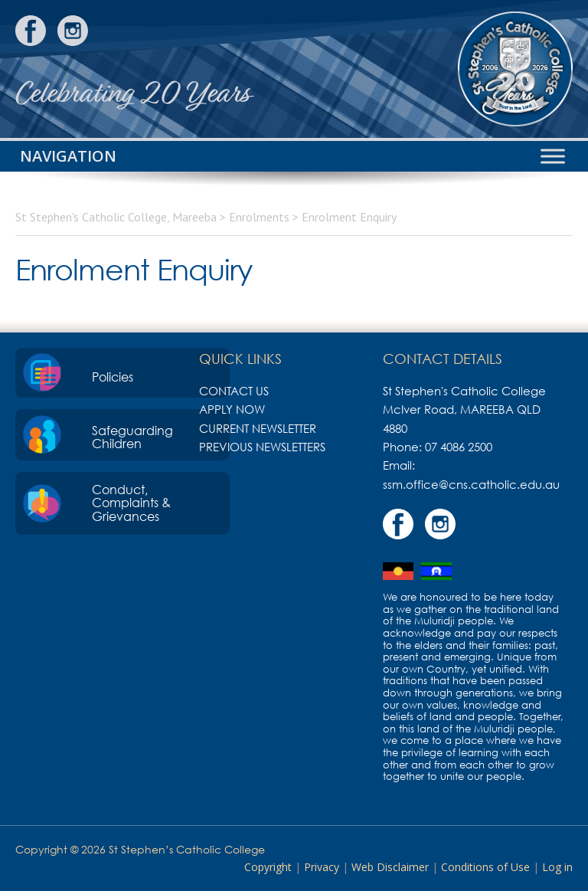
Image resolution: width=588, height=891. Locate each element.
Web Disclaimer (390, 867)
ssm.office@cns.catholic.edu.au (471, 484)
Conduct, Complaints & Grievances (131, 503)
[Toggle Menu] (553, 156)
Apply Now (232, 409)
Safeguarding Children (132, 437)
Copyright (268, 867)
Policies (113, 377)
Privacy (322, 867)
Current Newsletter (258, 428)
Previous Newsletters (262, 447)
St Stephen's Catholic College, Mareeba (515, 69)
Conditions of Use (485, 867)
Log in (557, 867)
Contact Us (234, 391)
